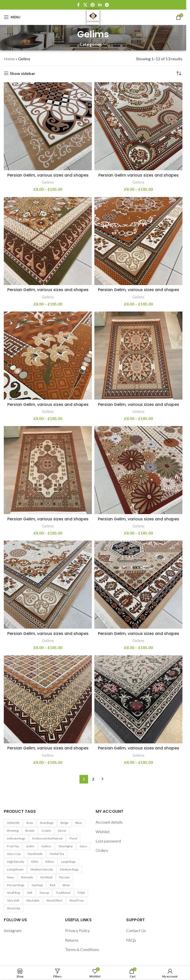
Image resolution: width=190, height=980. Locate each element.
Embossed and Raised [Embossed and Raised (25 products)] (47, 838)
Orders (102, 850)
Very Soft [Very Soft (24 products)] (13, 900)
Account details (109, 822)
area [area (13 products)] (30, 823)
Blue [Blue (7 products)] (79, 823)
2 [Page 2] (93, 779)
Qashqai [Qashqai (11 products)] (37, 885)
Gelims (48, 182)
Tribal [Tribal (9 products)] (81, 893)
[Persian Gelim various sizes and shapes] (138, 126)
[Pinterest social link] (93, 5)
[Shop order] (179, 73)
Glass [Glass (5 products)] (84, 846)
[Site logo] (93, 17)
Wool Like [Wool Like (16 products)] (14, 908)
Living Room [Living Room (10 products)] (15, 869)
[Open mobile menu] (12, 17)
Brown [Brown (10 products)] (30, 831)
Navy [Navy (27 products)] (10, 877)
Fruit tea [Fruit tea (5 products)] (13, 846)
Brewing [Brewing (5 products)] (13, 831)
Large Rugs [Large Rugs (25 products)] (68, 862)
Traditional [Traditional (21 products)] (63, 893)
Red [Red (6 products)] (53, 885)
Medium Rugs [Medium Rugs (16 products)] (69, 869)
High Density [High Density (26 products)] (16, 862)
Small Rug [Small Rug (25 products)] (13, 893)
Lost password (108, 841)
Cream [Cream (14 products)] (46, 831)
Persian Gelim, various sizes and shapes (48, 175)
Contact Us (136, 930)
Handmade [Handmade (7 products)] (35, 854)
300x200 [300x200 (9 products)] (13, 823)
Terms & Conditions (82, 949)
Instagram (13, 930)
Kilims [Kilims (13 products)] (50, 862)
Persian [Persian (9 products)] (64, 877)
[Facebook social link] (78, 5)
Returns (72, 940)
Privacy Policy (77, 930)
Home (9, 59)
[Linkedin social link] (100, 5)
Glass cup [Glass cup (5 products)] (14, 854)
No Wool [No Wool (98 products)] (46, 877)
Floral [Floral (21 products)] (73, 838)
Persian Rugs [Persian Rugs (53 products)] (16, 885)
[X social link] (85, 5)
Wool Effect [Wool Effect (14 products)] (54, 900)
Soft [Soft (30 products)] (30, 893)
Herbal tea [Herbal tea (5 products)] (57, 854)
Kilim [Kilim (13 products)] (35, 862)
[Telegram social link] (107, 5)
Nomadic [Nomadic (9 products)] (27, 877)
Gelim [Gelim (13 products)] (30, 846)
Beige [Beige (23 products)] (64, 823)
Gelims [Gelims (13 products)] (46, 846)
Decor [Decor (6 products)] (62, 831)
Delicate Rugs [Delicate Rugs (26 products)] (16, 838)
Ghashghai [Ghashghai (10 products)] (65, 846)
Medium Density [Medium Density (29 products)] (42, 869)
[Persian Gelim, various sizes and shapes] (48, 126)
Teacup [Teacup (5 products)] (44, 893)
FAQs (131, 940)
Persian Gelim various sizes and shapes (139, 175)
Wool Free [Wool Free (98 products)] (77, 900)
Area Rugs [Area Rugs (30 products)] (47, 823)
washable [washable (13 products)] (33, 900)
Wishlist (103, 832)
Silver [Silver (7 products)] (66, 885)
